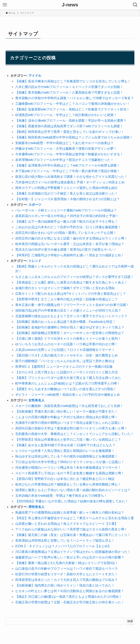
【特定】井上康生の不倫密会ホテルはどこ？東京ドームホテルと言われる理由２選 (75, 518)
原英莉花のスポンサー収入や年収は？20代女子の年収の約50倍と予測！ (67, 216)
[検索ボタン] (135, 5)
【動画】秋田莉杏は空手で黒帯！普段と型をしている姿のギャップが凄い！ (70, 132)
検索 (130, 621)
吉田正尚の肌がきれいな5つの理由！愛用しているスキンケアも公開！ (66, 233)
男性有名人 (36, 507)
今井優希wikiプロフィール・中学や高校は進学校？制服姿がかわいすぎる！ (69, 154)
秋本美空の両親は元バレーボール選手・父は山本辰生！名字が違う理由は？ (70, 244)
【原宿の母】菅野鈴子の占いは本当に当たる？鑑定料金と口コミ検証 (65, 479)
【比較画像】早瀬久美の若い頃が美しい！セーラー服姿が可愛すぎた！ (66, 411)
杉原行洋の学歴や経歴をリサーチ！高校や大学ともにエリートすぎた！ (66, 574)
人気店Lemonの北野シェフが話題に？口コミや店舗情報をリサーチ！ (65, 350)
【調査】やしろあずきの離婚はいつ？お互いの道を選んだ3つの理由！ (66, 389)
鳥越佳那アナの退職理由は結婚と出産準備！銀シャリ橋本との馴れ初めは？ (70, 512)
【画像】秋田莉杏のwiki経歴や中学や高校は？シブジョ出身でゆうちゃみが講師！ (74, 137)
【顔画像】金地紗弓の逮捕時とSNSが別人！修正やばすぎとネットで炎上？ (70, 327)
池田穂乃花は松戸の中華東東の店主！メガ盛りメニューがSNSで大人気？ (68, 310)
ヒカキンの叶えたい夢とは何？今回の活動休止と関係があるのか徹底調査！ (70, 591)
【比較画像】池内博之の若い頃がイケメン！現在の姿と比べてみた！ (65, 585)
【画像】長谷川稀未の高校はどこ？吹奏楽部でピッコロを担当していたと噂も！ (73, 81)
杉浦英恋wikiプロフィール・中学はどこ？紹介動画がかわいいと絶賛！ (66, 115)
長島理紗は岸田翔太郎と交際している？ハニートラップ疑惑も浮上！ (65, 541)
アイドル (35, 76)
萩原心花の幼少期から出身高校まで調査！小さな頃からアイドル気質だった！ (71, 177)
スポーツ (35, 205)
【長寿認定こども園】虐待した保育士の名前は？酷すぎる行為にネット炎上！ (71, 282)
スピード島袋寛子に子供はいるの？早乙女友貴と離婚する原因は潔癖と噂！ (70, 473)
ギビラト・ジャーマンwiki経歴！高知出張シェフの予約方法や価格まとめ (68, 395)
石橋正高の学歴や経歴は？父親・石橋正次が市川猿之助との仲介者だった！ (70, 602)
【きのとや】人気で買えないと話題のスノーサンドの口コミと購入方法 (66, 372)
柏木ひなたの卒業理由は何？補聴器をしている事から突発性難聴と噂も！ (68, 484)
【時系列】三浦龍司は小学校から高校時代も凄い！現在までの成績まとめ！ (70, 255)
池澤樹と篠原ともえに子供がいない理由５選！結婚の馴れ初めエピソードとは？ (73, 490)
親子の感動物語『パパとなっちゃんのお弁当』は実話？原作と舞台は (65, 361)
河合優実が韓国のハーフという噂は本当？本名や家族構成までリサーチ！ (68, 468)
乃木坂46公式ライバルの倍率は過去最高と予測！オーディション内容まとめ (70, 182)
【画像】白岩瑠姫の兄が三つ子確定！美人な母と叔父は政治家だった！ (66, 193)
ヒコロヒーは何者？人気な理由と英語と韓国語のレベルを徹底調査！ (65, 451)
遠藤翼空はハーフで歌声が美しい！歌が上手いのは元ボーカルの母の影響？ (70, 557)
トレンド (35, 261)
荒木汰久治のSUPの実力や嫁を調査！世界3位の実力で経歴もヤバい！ (66, 250)
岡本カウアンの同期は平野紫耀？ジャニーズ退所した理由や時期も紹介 (66, 188)
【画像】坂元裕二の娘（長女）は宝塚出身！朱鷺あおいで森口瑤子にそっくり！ (73, 535)
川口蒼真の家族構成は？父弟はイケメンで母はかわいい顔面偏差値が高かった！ (73, 552)
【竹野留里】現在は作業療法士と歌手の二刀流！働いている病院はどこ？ (68, 440)
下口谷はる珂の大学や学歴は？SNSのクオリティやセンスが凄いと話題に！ (70, 462)
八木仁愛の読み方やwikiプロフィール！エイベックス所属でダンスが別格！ (69, 87)
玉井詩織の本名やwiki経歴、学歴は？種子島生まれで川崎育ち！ (61, 496)
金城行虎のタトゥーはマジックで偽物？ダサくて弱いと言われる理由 (65, 288)
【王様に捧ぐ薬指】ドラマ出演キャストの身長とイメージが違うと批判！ (68, 339)
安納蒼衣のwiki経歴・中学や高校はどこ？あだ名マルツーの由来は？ (64, 143)
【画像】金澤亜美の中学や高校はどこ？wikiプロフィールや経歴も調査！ (68, 165)
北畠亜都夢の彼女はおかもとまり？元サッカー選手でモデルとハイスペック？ (71, 316)
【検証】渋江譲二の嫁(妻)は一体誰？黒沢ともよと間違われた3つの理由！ (68, 597)
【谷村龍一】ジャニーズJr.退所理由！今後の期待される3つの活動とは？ (67, 199)
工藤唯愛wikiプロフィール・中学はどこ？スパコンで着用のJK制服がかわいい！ (73, 104)
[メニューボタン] (5, 5)
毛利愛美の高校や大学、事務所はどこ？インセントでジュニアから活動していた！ (75, 434)
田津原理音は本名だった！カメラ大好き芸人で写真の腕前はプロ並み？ (66, 580)
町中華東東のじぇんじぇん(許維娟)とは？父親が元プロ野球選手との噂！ (68, 383)
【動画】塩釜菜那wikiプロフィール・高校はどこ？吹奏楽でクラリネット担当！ (72, 109)
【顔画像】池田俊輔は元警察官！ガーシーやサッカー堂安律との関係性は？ (70, 333)
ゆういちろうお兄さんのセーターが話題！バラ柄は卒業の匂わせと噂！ (66, 344)
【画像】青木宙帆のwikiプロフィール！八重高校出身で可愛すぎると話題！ (69, 92)
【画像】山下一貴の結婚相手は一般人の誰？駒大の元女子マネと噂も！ (66, 222)
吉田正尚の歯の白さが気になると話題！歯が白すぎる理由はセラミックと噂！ (71, 238)
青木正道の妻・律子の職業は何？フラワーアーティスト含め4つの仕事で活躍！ (72, 305)
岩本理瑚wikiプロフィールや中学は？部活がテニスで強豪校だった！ (64, 160)
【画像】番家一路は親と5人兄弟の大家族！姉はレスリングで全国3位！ (67, 563)
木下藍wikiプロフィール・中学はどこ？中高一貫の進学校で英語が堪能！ (68, 171)
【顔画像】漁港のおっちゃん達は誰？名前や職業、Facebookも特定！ (65, 322)
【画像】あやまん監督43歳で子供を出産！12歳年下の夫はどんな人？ (65, 445)
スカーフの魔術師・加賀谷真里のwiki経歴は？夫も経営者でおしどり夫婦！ (69, 406)
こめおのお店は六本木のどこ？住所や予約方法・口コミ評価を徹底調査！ (68, 227)
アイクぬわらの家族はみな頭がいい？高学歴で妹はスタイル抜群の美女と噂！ (71, 529)
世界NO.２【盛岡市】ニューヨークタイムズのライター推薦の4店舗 (64, 367)
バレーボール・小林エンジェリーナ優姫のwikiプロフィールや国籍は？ (66, 210)
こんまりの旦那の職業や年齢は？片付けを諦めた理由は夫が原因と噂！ (66, 417)
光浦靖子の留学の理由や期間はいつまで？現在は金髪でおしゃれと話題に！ (70, 423)
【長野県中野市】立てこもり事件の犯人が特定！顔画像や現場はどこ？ (66, 299)
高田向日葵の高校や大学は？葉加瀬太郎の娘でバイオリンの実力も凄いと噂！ (71, 428)
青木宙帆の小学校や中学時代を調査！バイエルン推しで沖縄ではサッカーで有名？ (75, 98)
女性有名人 (36, 400)
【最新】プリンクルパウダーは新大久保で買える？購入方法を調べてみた (68, 378)
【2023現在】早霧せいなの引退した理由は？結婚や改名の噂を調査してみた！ (72, 501)
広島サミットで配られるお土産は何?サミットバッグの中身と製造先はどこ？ (71, 294)
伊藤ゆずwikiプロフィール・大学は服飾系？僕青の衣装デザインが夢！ (66, 149)
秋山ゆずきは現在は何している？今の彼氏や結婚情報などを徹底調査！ (66, 456)
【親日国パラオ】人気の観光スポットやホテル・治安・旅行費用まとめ (66, 355)
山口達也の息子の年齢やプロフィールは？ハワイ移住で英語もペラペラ (66, 569)
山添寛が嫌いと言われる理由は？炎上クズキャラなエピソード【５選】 (66, 524)
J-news (70, 5)
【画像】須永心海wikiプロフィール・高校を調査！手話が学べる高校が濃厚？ (71, 121)
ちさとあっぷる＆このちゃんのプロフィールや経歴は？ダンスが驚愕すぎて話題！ (75, 277)
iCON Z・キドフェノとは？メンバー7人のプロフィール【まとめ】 (63, 546)
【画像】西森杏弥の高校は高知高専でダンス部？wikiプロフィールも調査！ (69, 126)
